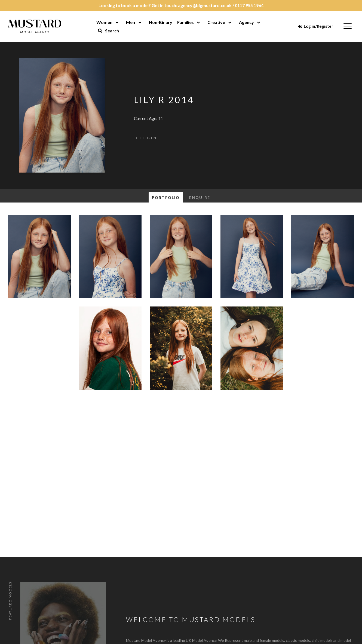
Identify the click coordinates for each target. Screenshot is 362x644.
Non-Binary (161, 22)
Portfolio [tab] (166, 197)
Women (104, 22)
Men (131, 22)
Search (108, 31)
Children (146, 138)
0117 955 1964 (249, 5)
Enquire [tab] (200, 197)
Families (185, 22)
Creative (216, 22)
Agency (246, 22)
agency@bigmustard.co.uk (205, 5)
